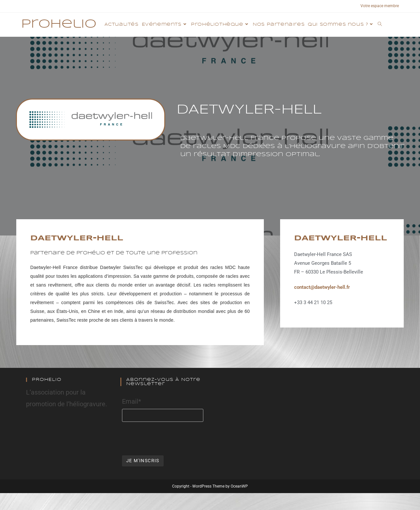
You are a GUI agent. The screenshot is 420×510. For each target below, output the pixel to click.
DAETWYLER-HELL (77, 238)
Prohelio (59, 24)
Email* (132, 401)
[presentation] (171, 438)
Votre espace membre (380, 6)
